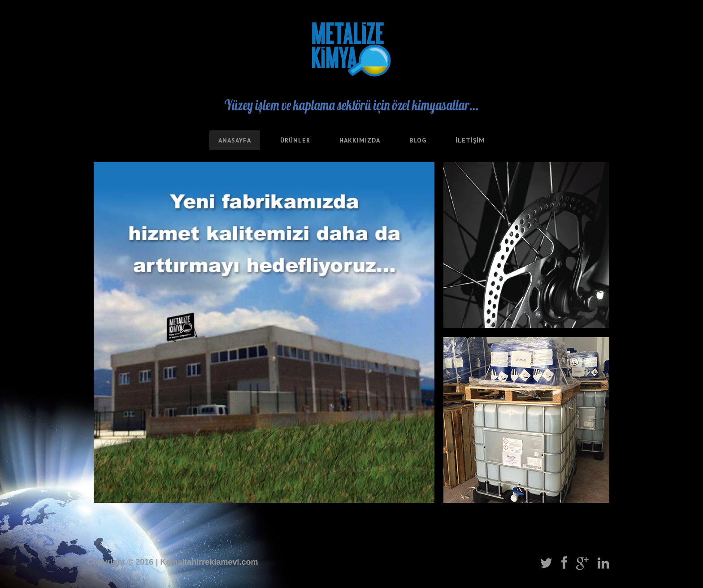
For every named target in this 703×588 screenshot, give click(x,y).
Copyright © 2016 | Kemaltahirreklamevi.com (172, 562)
